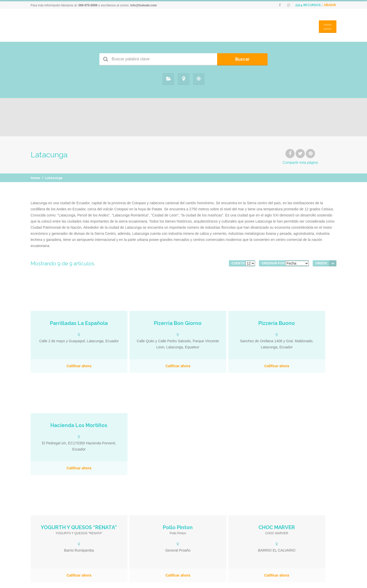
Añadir (330, 5)
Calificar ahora (68, 369)
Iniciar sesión (327, 27)
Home (35, 181)
